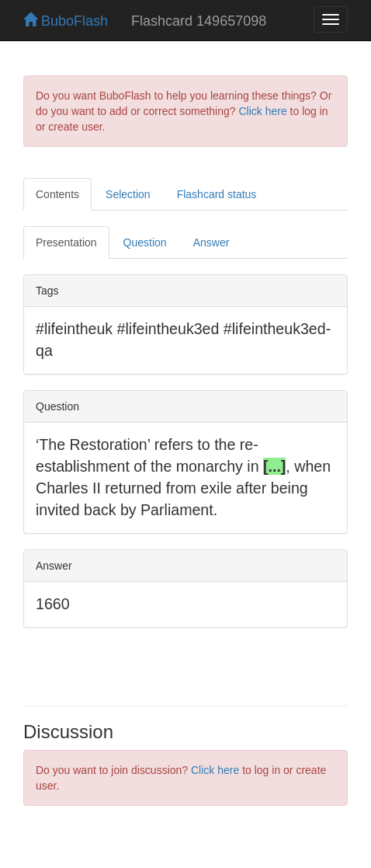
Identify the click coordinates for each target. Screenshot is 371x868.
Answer (212, 242)
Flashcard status (217, 194)
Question (145, 242)
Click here (262, 111)
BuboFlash (66, 21)
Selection (128, 194)
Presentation (66, 242)
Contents (57, 194)
